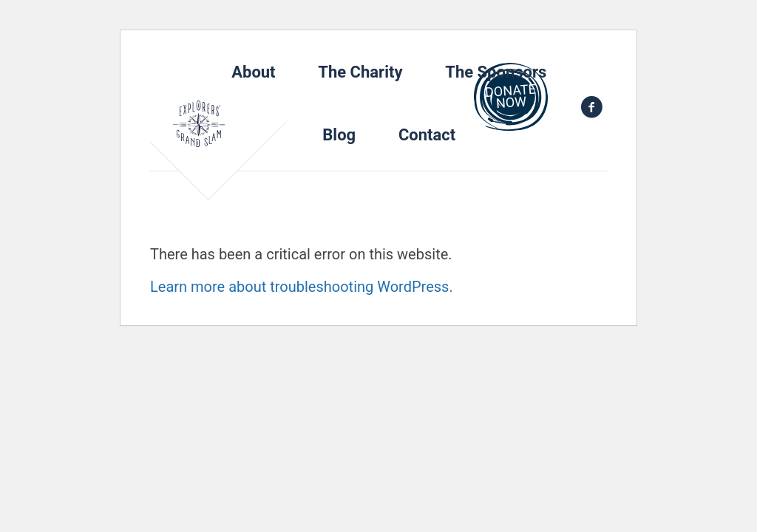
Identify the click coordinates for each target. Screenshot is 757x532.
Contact (427, 135)
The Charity (360, 72)
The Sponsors (496, 72)
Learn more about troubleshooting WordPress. (302, 287)
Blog (339, 135)
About (253, 72)
